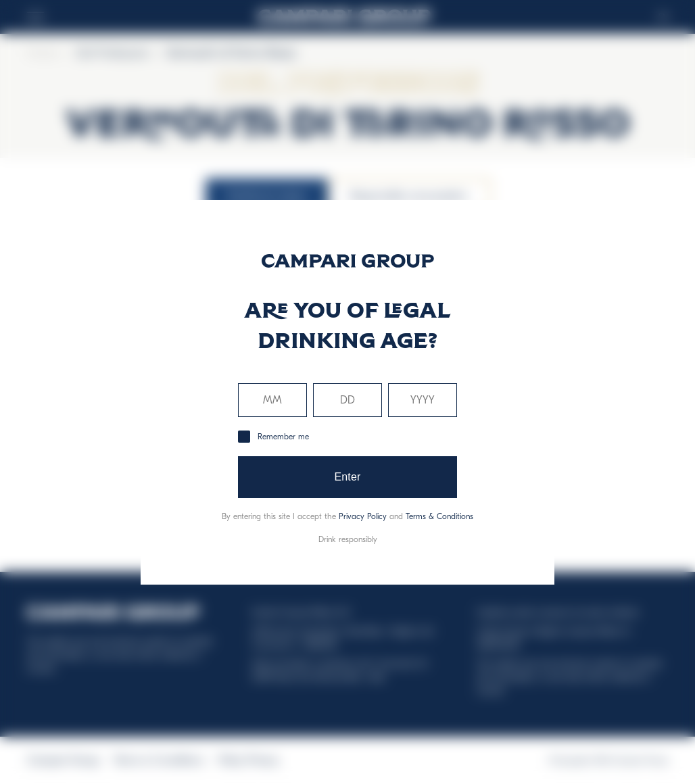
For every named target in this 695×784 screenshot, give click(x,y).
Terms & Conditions (439, 516)
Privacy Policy (363, 516)
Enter (347, 477)
